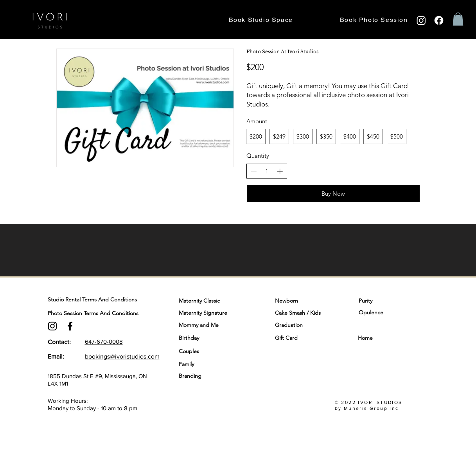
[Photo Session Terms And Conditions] (112, 313)
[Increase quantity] (280, 171)
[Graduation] (308, 325)
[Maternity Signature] (212, 313)
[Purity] (381, 301)
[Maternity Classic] (212, 301)
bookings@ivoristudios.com (122, 356)
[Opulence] (381, 312)
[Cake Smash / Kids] (308, 313)
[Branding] (212, 376)
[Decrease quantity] (254, 171)
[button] (458, 19)
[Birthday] (212, 338)
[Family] (212, 364)
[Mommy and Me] (212, 325)
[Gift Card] (294, 338)
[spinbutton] (267, 171)
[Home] (384, 338)
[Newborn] (308, 301)
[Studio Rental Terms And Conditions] (112, 300)
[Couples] (212, 351)
